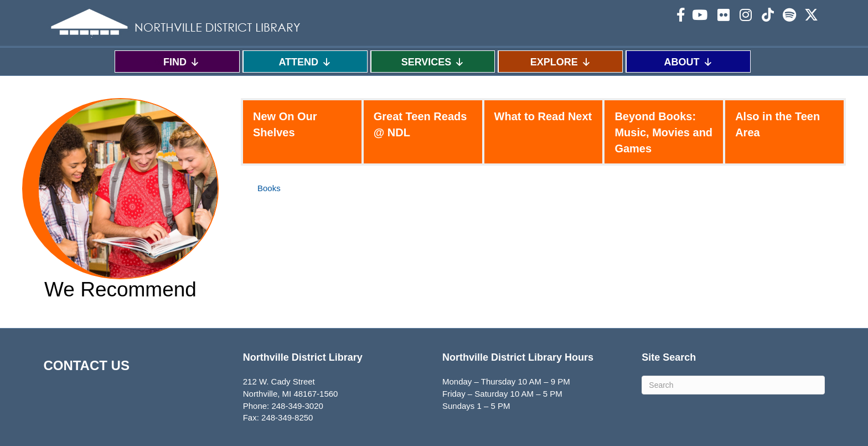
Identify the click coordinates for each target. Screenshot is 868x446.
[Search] (733, 385)
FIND (182, 62)
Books (269, 188)
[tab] (302, 132)
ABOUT (689, 62)
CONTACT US (86, 365)
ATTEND (305, 62)
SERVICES (433, 62)
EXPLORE (561, 62)
